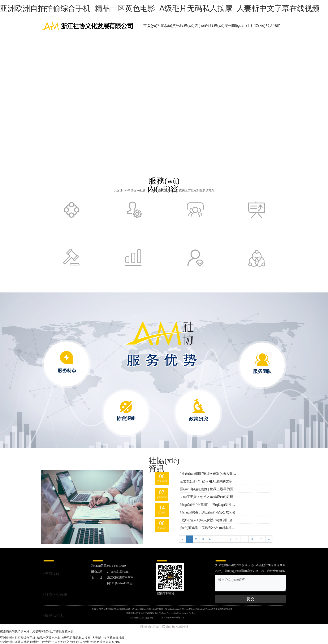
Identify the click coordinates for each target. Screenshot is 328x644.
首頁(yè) (150, 26)
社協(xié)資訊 (169, 26)
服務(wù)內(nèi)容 (195, 26)
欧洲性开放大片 (40, 642)
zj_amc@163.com (119, 572)
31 (261, 539)
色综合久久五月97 (109, 642)
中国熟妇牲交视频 (63, 642)
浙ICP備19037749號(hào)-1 (173, 617)
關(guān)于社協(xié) (249, 26)
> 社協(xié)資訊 (54, 595)
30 (253, 539)
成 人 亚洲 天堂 (86, 642)
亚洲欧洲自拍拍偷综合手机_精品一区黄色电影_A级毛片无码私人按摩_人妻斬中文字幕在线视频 (160, 8)
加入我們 (273, 26)
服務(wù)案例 (221, 26)
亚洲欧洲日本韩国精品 (15, 642)
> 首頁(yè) (50, 573)
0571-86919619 (117, 566)
